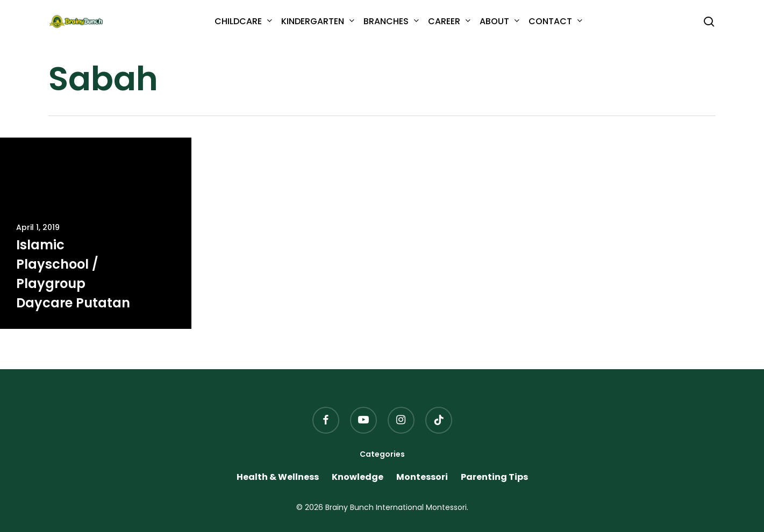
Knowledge (358, 477)
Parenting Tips (494, 477)
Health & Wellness (278, 477)
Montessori (422, 477)
